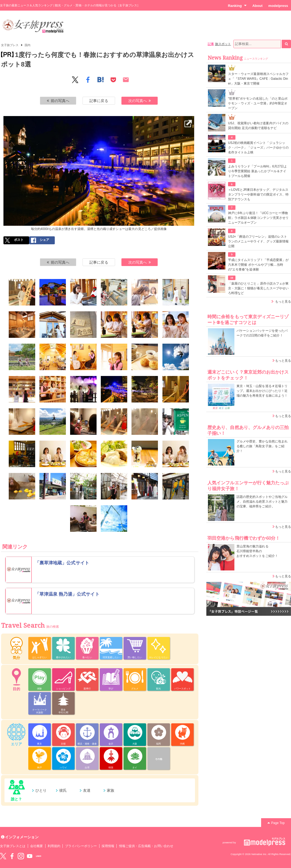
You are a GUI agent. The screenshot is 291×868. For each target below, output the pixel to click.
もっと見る (283, 302)
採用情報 (108, 846)
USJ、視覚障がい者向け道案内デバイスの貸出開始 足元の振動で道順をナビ (258, 126)
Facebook (12, 856)
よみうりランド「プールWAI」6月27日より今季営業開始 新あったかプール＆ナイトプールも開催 (258, 171)
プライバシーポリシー (81, 846)
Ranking (237, 6)
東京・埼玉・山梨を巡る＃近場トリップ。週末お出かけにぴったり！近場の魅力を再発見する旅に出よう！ (262, 391)
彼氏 (63, 790)
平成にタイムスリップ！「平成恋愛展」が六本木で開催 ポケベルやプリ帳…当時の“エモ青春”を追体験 (258, 265)
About (257, 6)
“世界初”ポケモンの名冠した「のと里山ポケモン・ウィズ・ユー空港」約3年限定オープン (258, 103)
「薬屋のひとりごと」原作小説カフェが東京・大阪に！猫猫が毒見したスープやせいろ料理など (258, 288)
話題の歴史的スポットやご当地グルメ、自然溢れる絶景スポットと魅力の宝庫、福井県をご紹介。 (262, 502)
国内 (28, 45)
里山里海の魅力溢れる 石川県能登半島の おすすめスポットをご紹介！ (257, 551)
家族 (111, 790)
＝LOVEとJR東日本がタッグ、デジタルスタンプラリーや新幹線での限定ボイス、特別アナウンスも (258, 194)
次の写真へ (140, 101)
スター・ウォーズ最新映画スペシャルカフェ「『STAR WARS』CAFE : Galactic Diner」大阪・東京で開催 (258, 79)
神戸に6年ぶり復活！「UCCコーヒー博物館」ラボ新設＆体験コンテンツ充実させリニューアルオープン (258, 218)
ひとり (41, 790)
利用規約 (54, 846)
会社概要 (37, 846)
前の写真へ (58, 101)
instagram (21, 856)
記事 (211, 44)
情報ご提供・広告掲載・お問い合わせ (146, 846)
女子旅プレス (10, 45)
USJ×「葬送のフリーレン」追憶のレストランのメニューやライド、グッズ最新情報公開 (258, 241)
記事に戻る (99, 101)
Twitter (3, 856)
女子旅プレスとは (13, 846)
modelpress (278, 6)
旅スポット (223, 44)
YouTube (30, 856)
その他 (159, 759)
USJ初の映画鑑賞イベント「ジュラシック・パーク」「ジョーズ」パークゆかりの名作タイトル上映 (258, 148)
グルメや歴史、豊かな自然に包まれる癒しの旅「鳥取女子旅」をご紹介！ (262, 446)
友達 (87, 790)
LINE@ (39, 856)
